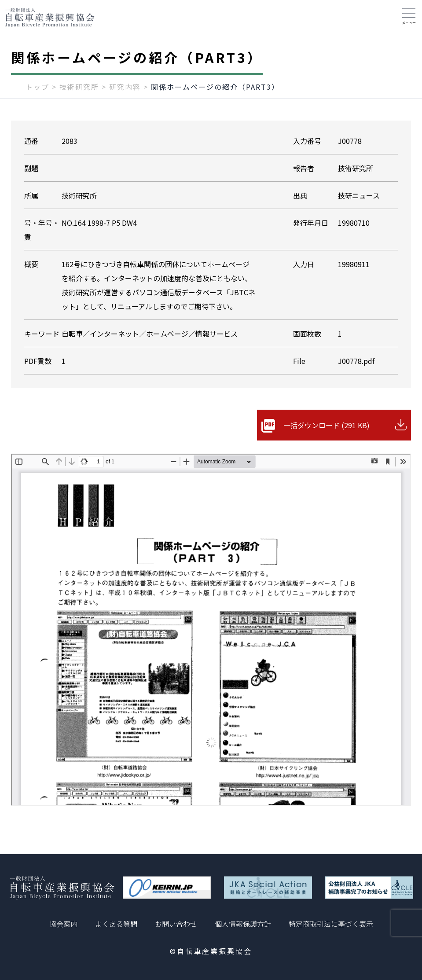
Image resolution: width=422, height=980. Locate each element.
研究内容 (125, 87)
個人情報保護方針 (243, 924)
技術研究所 (79, 87)
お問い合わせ (176, 924)
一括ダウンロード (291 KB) (327, 425)
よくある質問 (116, 924)
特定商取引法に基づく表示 (331, 924)
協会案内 (63, 924)
